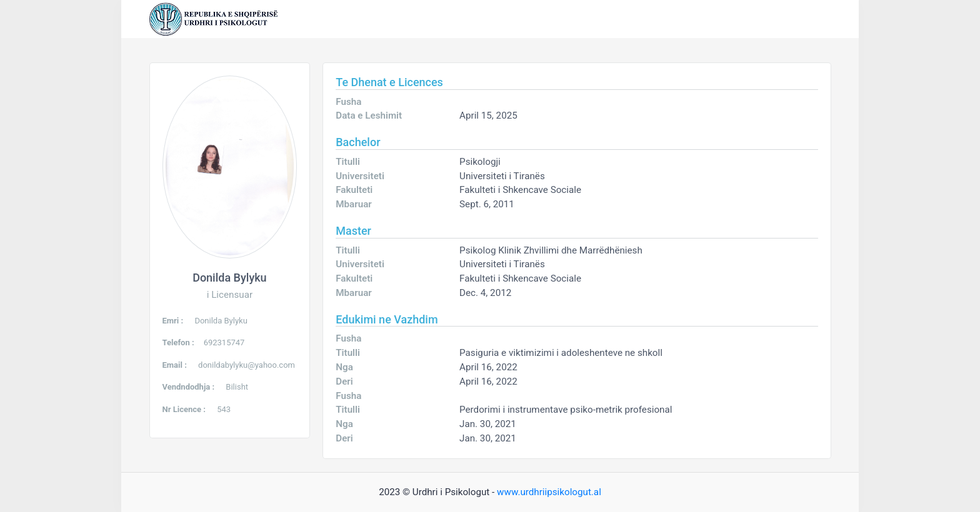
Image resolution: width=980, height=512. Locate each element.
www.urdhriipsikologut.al (549, 492)
